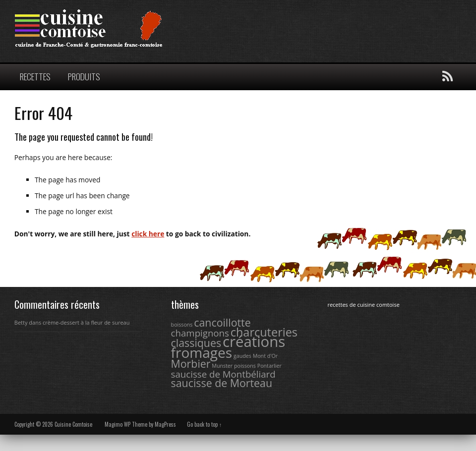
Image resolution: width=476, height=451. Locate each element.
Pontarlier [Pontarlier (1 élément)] (269, 366)
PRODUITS (84, 76)
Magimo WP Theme (126, 424)
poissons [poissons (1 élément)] (245, 366)
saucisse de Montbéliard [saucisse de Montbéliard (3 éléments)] (223, 374)
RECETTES (35, 76)
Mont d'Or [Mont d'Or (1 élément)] (266, 356)
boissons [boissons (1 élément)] (182, 325)
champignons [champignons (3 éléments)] (200, 333)
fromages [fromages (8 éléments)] (202, 352)
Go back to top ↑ (205, 424)
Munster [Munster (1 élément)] (222, 366)
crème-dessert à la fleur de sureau (86, 322)
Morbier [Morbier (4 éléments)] (191, 364)
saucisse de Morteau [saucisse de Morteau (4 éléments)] (222, 383)
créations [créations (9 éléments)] (254, 341)
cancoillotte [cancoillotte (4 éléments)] (222, 322)
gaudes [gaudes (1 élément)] (242, 356)
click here (148, 234)
